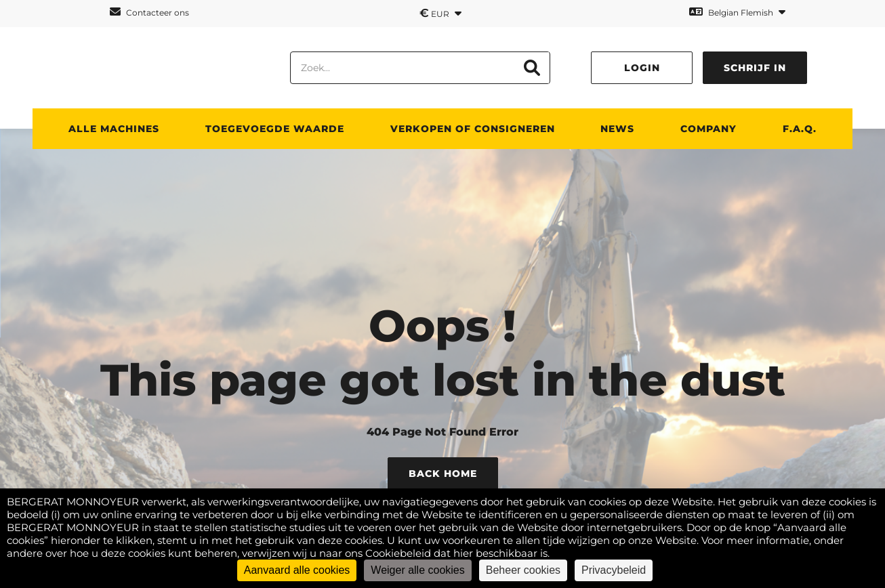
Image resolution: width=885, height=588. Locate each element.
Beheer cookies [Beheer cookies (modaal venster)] (523, 570)
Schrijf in (755, 68)
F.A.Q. (800, 129)
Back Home (443, 474)
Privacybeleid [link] (614, 570)
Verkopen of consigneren (473, 129)
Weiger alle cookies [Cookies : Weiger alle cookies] (417, 570)
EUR (440, 13)
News (617, 129)
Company (708, 129)
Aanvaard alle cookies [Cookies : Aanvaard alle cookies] (297, 570)
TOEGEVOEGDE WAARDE (275, 129)
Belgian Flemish (737, 12)
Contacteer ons (149, 12)
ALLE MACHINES (114, 129)
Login (642, 68)
